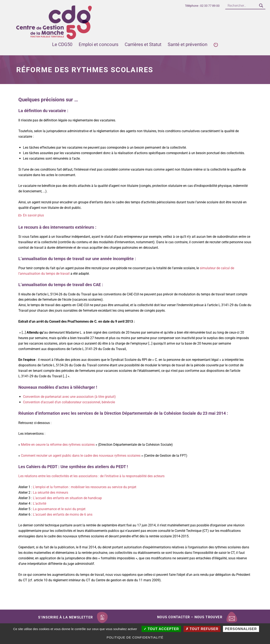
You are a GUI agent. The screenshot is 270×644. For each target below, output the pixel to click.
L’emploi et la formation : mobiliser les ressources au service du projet (85, 487)
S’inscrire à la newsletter (65, 617)
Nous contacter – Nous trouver (190, 617)
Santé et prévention (188, 44)
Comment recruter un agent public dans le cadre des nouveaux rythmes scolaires (81, 456)
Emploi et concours (99, 44)
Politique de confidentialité (135, 637)
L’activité (40, 503)
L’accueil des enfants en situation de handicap (67, 498)
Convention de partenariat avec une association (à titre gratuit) (69, 397)
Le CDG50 (62, 44)
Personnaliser (241, 629)
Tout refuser (202, 629)
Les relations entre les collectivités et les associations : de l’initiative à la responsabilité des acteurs (91, 476)
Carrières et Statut (143, 44)
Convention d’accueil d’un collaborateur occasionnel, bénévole (69, 402)
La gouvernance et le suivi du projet (59, 509)
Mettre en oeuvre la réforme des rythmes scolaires (58, 445)
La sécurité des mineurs (51, 493)
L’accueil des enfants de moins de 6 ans (63, 514)
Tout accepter (161, 629)
